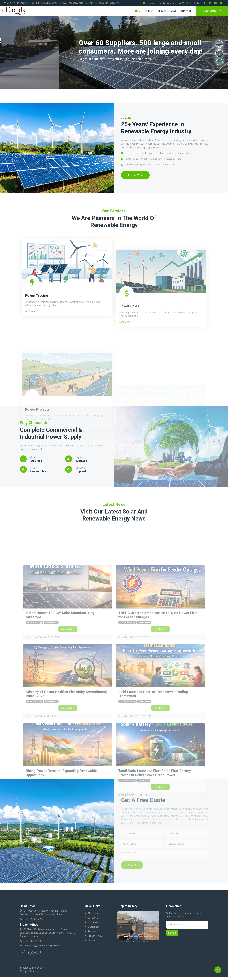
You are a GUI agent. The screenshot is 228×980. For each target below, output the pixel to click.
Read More (32, 382)
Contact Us (94, 918)
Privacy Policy (95, 936)
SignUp (172, 933)
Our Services (95, 922)
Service (162, 11)
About (150, 11)
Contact (186, 11)
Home (138, 11)
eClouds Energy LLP (33, 968)
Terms (91, 931)
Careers (92, 940)
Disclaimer (93, 927)
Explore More (135, 175)
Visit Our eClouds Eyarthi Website (134, 942)
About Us (93, 913)
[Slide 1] (126, 936)
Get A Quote (212, 11)
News (173, 11)
